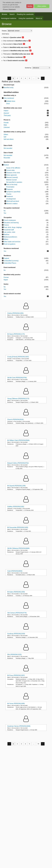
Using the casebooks (26, 18)
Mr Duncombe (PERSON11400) (18, 527)
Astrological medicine (9, 18)
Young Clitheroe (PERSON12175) (18, 399)
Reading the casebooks (25, 14)
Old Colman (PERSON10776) (17, 613)
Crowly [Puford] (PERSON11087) (18, 357)
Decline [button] (30, 6)
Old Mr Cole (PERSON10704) (17, 378)
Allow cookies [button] (42, 6)
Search (12, 14)
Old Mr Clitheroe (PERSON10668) (18, 548)
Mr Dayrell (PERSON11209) (16, 486)
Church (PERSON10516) (15, 419)
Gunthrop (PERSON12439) (16, 634)
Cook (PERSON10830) (15, 571)
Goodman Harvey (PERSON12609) (19, 726)
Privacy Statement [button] (9, 9)
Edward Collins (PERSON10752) (18, 463)
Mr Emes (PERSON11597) (16, 675)
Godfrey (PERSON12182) (16, 507)
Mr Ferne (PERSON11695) (16, 704)
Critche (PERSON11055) (15, 313)
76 (38, 78)
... (34, 78)
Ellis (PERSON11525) (14, 655)
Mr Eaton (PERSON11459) (16, 592)
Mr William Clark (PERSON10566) (18, 440)
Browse (5, 14)
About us (39, 18)
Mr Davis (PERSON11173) (16, 334)
